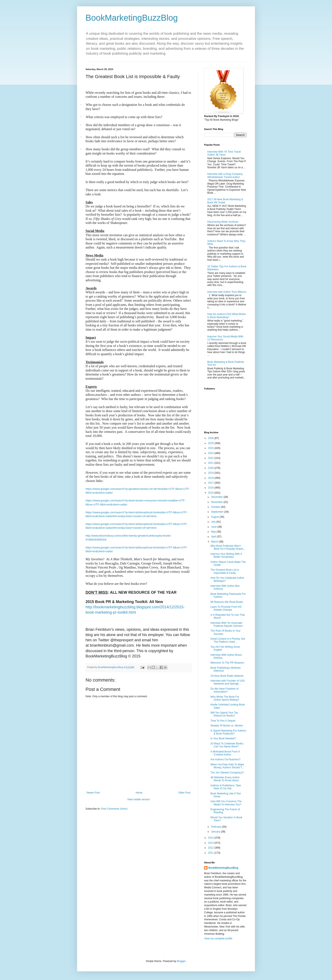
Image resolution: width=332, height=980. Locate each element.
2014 (211, 838)
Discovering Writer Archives (223, 222)
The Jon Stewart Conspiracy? (227, 773)
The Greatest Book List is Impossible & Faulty (225, 571)
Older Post (184, 793)
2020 (211, 468)
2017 (211, 483)
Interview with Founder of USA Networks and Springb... (228, 682)
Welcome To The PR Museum (227, 663)
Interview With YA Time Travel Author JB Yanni (224, 153)
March (215, 542)
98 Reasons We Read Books (227, 602)
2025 (211, 443)
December (217, 497)
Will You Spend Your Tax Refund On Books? (224, 714)
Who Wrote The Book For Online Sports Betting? (225, 698)
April (214, 537)
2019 (211, 473)
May (214, 532)
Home (139, 793)
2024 (211, 448)
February (216, 827)
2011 (211, 853)
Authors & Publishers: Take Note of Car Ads (226, 787)
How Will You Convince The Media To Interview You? (226, 803)
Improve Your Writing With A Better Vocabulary (226, 555)
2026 (211, 438)
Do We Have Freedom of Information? (225, 690)
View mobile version (139, 799)
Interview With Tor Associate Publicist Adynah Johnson (227, 624)
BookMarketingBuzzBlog (132, 18)
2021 (211, 463)
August (215, 517)
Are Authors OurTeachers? (225, 759)
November (217, 502)
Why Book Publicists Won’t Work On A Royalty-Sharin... (228, 547)
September (218, 512)
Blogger (181, 961)
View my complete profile (218, 939)
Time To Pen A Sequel (223, 721)
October (216, 507)
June (214, 527)
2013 (211, 843)
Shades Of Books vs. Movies (227, 726)
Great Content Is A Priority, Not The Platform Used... (228, 640)
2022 (211, 458)
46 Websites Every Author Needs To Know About (225, 779)
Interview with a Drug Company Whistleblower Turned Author (225, 175)
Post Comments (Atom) (114, 809)
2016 (211, 488)
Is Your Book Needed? (223, 738)
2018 (211, 478)
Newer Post (93, 793)
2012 (211, 848)
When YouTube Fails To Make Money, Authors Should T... (227, 766)
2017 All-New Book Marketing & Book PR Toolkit (225, 201)
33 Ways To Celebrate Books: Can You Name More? (227, 745)
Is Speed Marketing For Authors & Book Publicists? (228, 732)
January (216, 832)
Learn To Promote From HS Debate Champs (226, 608)
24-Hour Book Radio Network (227, 676)
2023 (211, 453)
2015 (211, 493)
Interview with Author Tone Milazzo (227, 292)
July (214, 522)
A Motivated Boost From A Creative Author (225, 753)
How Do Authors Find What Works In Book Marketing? (227, 316)
